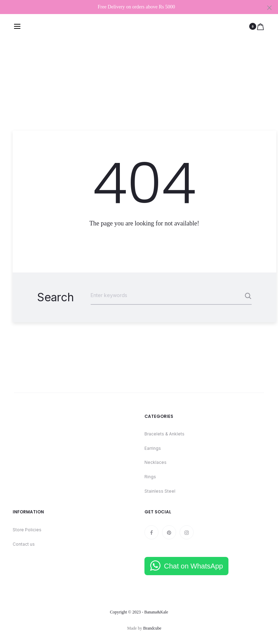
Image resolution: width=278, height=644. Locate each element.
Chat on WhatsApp (194, 566)
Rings (150, 477)
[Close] (269, 7)
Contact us (24, 544)
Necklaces (156, 462)
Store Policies (27, 530)
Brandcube (152, 628)
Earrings (153, 448)
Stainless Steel (160, 491)
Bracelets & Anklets (164, 434)
